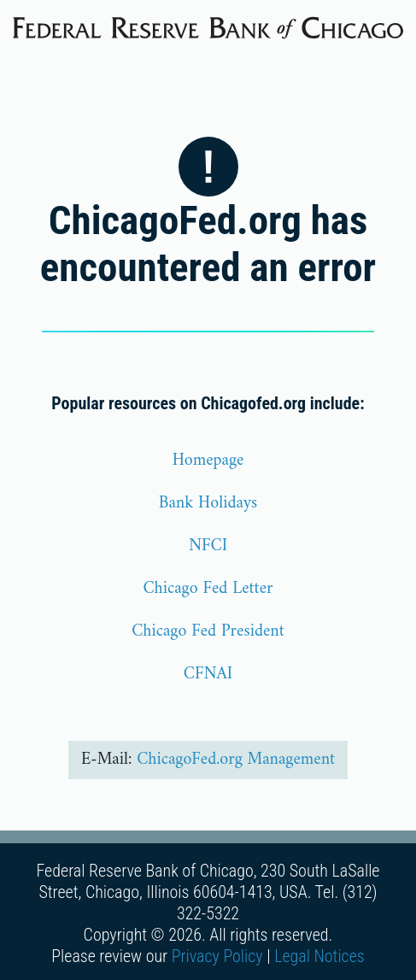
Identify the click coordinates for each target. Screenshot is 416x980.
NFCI (208, 546)
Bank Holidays (208, 504)
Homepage (208, 461)
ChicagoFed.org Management (236, 760)
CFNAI (208, 675)
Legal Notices (319, 956)
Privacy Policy (217, 956)
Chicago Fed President (208, 632)
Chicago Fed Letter (208, 589)
